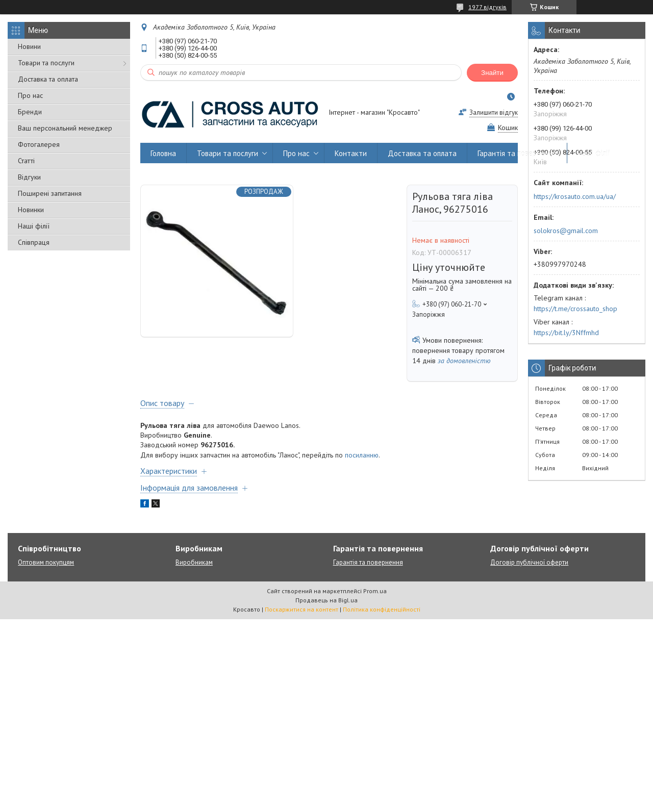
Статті (26, 161)
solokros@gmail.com (566, 231)
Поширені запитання (50, 193)
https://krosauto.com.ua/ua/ (575, 196)
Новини (29, 46)
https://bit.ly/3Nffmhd (566, 333)
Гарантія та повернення (517, 153)
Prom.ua (375, 591)
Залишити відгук (494, 112)
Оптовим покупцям (46, 562)
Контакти (351, 153)
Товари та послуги (46, 63)
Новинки (31, 210)
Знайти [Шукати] (492, 73)
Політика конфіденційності (382, 609)
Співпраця (34, 242)
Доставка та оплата (48, 79)
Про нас (30, 95)
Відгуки (29, 177)
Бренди (30, 112)
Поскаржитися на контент (302, 609)
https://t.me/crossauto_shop (575, 309)
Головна (163, 153)
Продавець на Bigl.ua (326, 600)
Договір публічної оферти (529, 562)
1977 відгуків (487, 7)
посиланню (362, 455)
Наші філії (34, 226)
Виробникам (194, 562)
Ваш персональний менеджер (65, 128)
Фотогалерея (39, 144)
